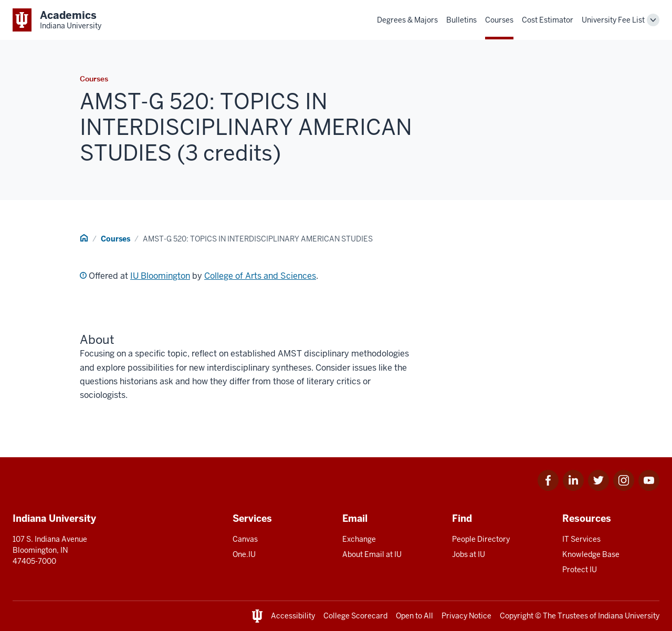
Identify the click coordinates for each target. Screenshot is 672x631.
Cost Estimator (548, 20)
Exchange (359, 539)
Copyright (517, 616)
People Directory (481, 539)
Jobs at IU (469, 554)
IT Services (581, 539)
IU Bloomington (160, 276)
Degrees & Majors (407, 20)
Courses (499, 20)
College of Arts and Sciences (260, 276)
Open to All (414, 616)
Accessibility (293, 616)
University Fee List (613, 20)
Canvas (245, 539)
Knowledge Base (591, 554)
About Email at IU (372, 554)
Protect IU (580, 570)
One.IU (244, 554)
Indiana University (629, 616)
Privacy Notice (466, 616)
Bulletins (461, 20)
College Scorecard (355, 616)
